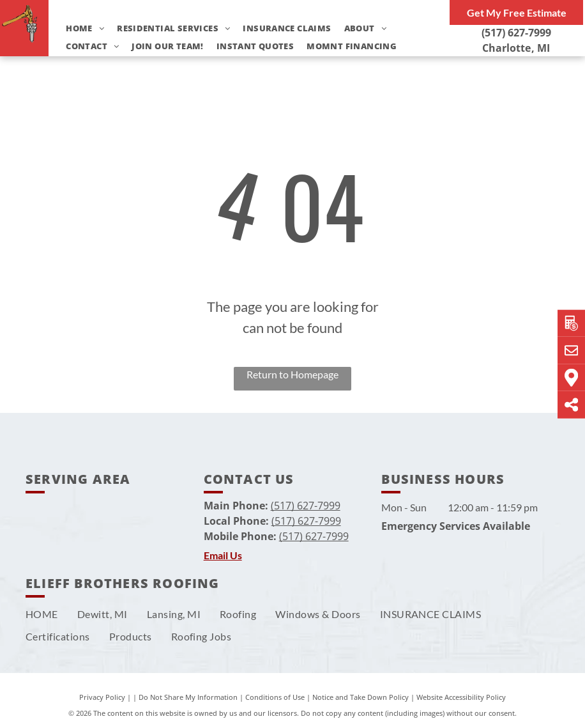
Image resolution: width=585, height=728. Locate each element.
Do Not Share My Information (188, 697)
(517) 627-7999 (516, 33)
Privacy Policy (102, 697)
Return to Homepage (292, 374)
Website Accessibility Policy (461, 697)
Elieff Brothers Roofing (123, 583)
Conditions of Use (275, 697)
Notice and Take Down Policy (361, 697)
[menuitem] (79, 28)
